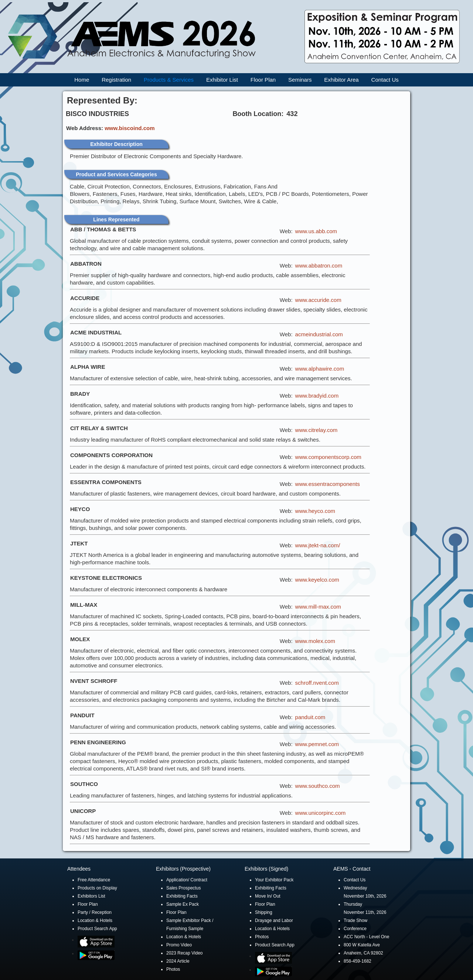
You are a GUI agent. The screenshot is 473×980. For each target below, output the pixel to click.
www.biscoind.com (130, 128)
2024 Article (178, 961)
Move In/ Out (268, 896)
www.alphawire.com (320, 369)
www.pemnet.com (317, 744)
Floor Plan (263, 80)
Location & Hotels (95, 921)
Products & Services (169, 80)
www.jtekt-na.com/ (318, 545)
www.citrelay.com (317, 430)
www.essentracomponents (328, 484)
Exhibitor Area (341, 80)
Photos (173, 969)
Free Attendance (94, 880)
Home (82, 80)
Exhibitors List (91, 896)
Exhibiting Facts (182, 896)
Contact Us (385, 80)
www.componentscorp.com (328, 457)
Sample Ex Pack (183, 904)
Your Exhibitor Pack (274, 880)
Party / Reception (95, 912)
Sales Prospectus (183, 888)
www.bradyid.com (317, 396)
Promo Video (179, 945)
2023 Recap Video (185, 953)
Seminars (300, 80)
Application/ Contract (187, 880)
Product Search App (97, 929)
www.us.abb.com (316, 231)
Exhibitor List (222, 80)
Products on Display (97, 888)
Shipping (264, 912)
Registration (116, 80)
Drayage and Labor (274, 921)
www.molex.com (315, 641)
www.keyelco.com (317, 580)
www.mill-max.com (318, 607)
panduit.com (310, 717)
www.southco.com (318, 786)
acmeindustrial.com (319, 334)
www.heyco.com (315, 511)
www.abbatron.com (319, 266)
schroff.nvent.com (317, 683)
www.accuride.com (318, 300)
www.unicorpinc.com (321, 813)
